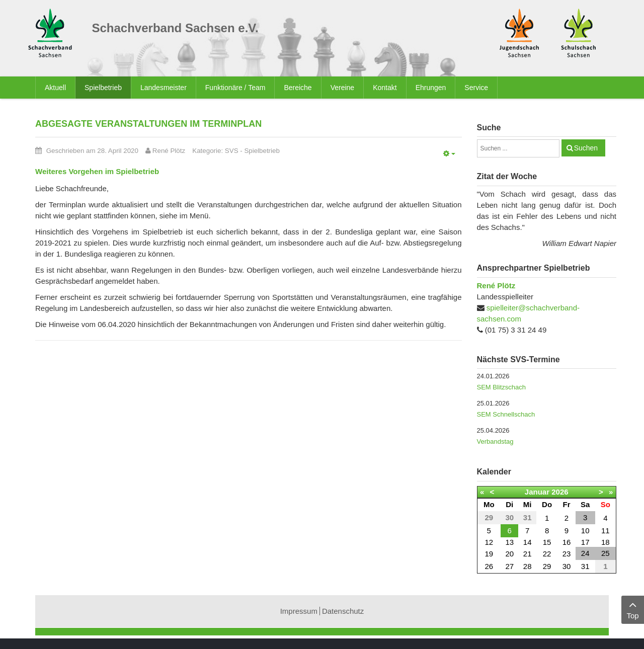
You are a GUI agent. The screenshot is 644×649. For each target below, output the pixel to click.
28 (528, 566)
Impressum (299, 611)
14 (528, 542)
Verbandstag (495, 441)
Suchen (586, 148)
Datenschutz (343, 611)
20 (509, 554)
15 (547, 542)
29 (547, 566)
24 (585, 553)
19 (489, 554)
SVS (232, 151)
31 (585, 566)
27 (509, 566)
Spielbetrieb (262, 151)
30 (567, 566)
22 (547, 554)
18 (606, 542)
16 (567, 542)
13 (509, 542)
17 (585, 542)
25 (606, 553)
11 (606, 531)
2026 (560, 492)
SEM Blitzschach (502, 387)
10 (585, 531)
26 (489, 566)
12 (489, 542)
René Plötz (496, 286)
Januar (537, 492)
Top (633, 609)
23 (567, 554)
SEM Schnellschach (506, 414)
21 (528, 554)
